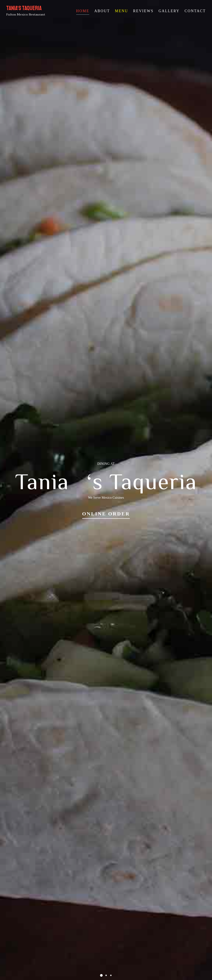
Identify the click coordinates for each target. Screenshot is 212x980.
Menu (122, 11)
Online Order (106, 514)
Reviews (143, 11)
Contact (195, 11)
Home (83, 11)
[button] (101, 975)
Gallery (169, 11)
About (102, 11)
